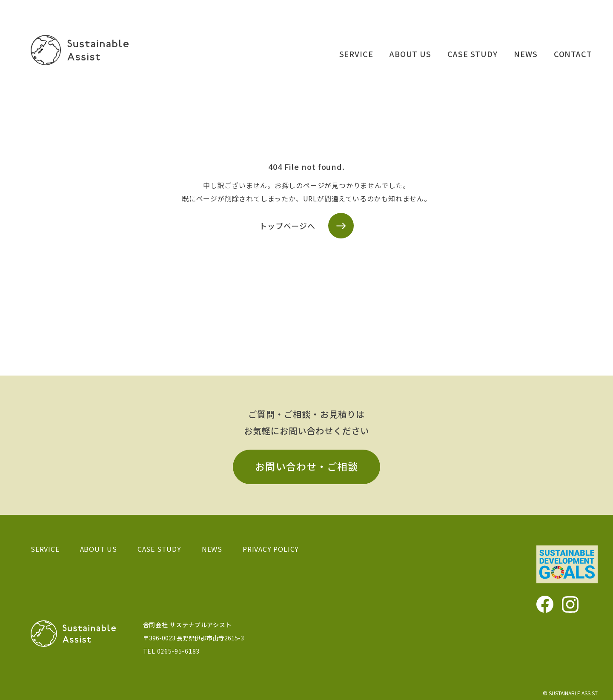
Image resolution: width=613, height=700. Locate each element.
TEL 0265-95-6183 (171, 651)
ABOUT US (410, 54)
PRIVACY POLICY (271, 549)
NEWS (526, 54)
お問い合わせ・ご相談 (306, 466)
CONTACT (573, 54)
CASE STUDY (473, 54)
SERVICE (356, 54)
